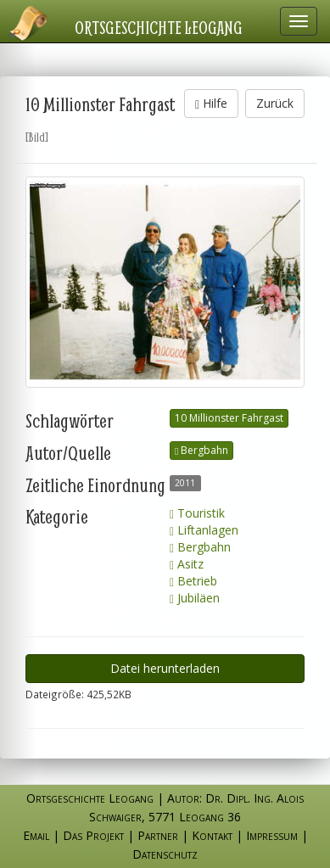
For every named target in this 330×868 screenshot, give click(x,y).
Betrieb (193, 581)
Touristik (197, 513)
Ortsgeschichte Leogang (159, 27)
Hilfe (211, 103)
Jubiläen (195, 598)
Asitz (187, 564)
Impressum (272, 835)
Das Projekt (93, 835)
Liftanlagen (204, 530)
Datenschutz (165, 854)
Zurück (275, 103)
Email (36, 835)
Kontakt (212, 835)
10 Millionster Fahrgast (229, 418)
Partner (158, 835)
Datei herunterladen (165, 668)
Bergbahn (201, 450)
